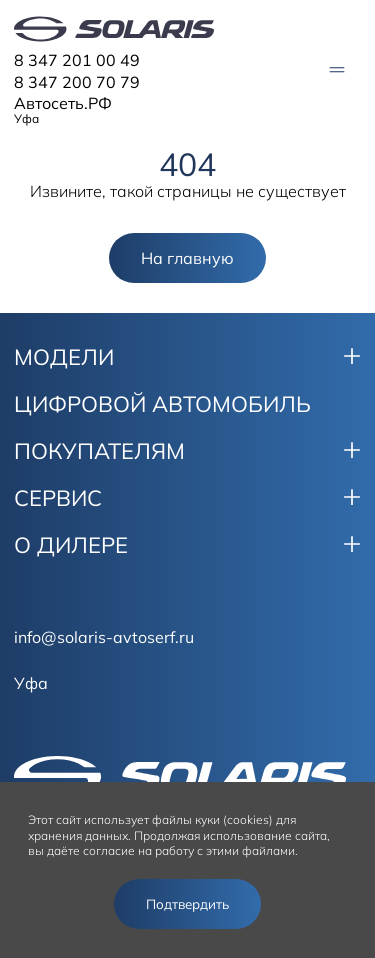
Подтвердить (187, 904)
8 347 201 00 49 (77, 60)
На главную (187, 258)
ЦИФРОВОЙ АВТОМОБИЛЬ (162, 404)
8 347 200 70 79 (77, 82)
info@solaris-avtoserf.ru (104, 637)
